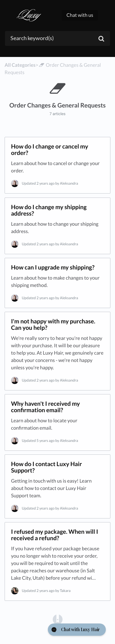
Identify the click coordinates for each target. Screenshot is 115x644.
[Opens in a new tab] (58, 619)
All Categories (20, 65)
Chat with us (80, 15)
